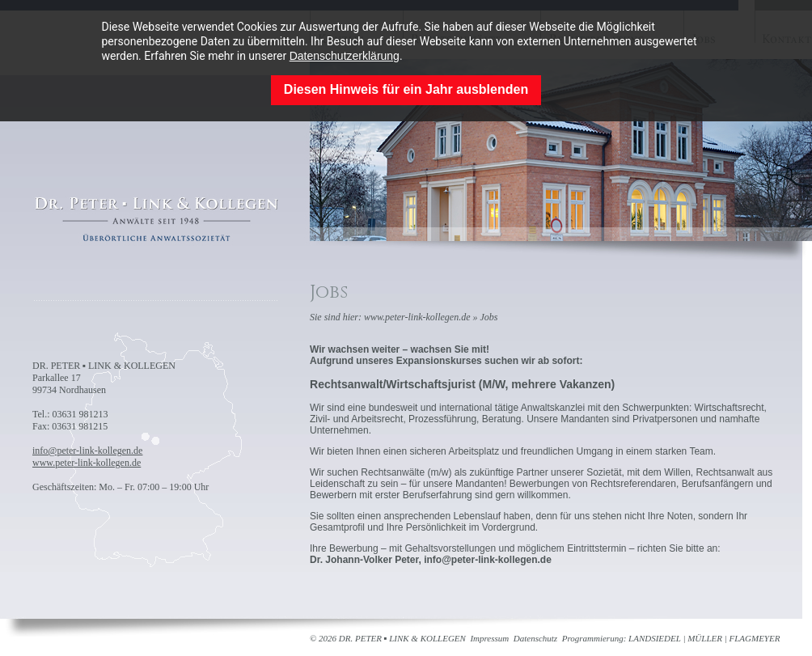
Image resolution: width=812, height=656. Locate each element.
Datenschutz (535, 638)
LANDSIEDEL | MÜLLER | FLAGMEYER (704, 638)
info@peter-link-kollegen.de (87, 451)
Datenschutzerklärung (345, 56)
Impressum (489, 638)
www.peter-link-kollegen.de (87, 463)
